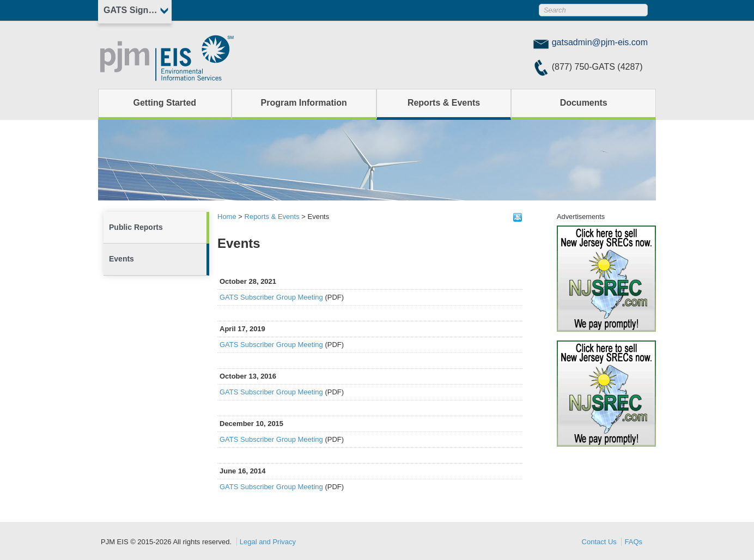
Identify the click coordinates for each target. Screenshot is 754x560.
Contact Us (599, 542)
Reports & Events (444, 103)
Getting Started (165, 103)
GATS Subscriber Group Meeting (271, 297)
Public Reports (136, 227)
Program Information (304, 103)
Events (121, 259)
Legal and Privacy (268, 542)
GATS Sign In (131, 10)
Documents (584, 103)
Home (227, 217)
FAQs (633, 542)
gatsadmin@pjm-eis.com (600, 42)
